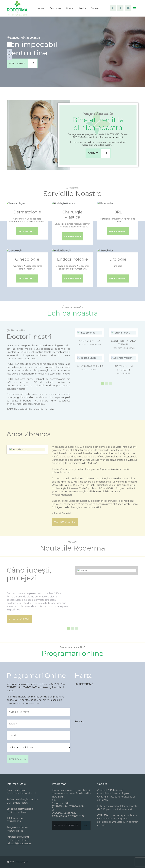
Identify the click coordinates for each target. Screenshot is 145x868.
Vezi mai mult (23, 63)
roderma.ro (22, 862)
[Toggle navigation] (135, 8)
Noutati (70, 8)
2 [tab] (10, 51)
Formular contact (72, 825)
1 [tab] (10, 45)
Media (83, 8)
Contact (95, 8)
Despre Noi (55, 8)
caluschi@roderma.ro (19, 843)
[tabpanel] (72, 52)
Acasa (41, 8)
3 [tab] (10, 58)
